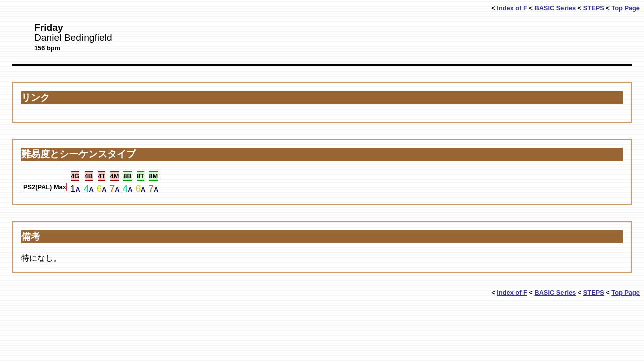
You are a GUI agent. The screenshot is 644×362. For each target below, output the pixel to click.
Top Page (626, 8)
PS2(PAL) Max (45, 187)
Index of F (512, 8)
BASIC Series (555, 8)
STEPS (594, 8)
